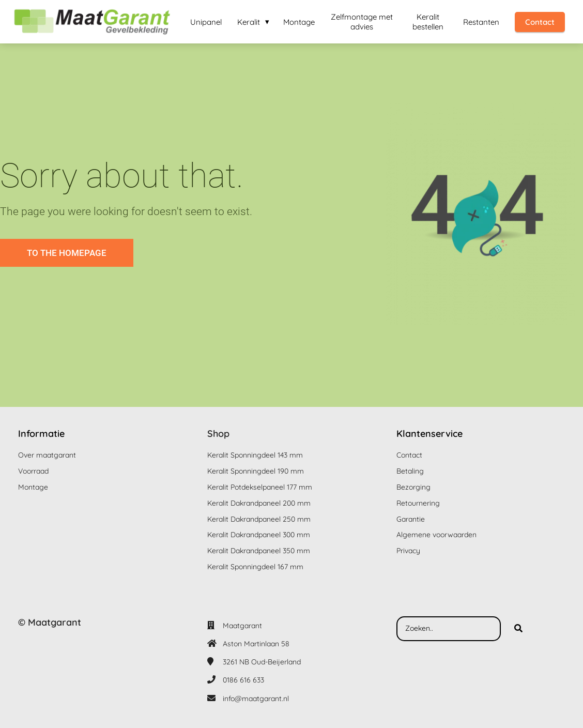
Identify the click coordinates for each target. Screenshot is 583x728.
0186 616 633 (243, 680)
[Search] (518, 629)
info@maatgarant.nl (256, 699)
